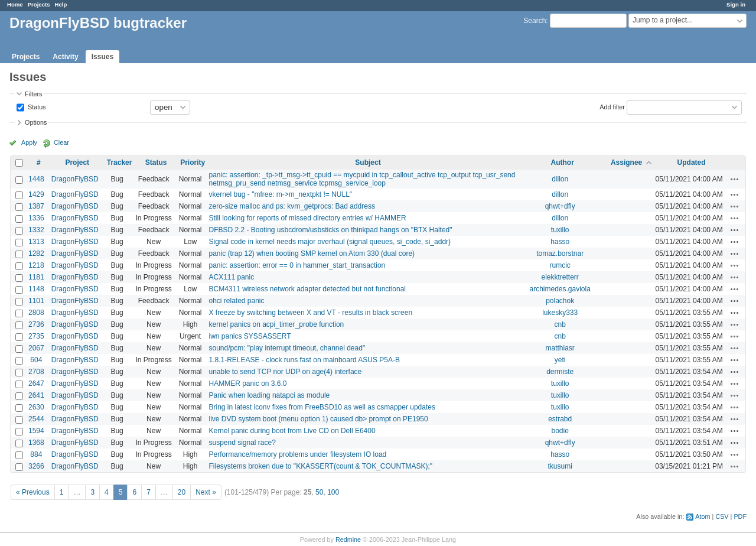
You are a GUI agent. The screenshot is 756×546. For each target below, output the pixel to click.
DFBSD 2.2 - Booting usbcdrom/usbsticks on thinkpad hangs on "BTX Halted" (330, 230)
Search (535, 21)
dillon (560, 179)
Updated (692, 162)
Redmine (348, 539)
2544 (36, 419)
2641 (36, 395)
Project (77, 162)
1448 (36, 179)
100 (333, 492)
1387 (36, 206)
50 (319, 492)
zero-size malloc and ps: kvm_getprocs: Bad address (291, 206)
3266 (36, 466)
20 (182, 492)
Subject (368, 162)
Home (15, 4)
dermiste (560, 372)
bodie (560, 431)
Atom (703, 516)
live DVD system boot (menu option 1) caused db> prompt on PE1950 (318, 419)
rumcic (560, 265)
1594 (36, 431)
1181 (36, 277)
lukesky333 (560, 313)
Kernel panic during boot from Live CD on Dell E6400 (292, 431)
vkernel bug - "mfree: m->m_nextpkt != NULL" (280, 194)
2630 (36, 407)
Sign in (736, 4)
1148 (36, 289)
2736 (36, 324)
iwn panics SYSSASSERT (250, 336)
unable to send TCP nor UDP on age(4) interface (285, 372)
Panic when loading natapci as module (269, 395)
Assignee (626, 162)
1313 (36, 242)
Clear (61, 142)
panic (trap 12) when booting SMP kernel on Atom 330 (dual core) (312, 253)
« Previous (33, 492)
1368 (36, 443)
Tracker (120, 162)
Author (563, 162)
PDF (740, 516)
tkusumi (560, 466)
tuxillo (560, 230)
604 (36, 360)
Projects (39, 4)
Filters (33, 94)
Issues (102, 57)
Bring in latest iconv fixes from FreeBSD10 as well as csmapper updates (322, 407)
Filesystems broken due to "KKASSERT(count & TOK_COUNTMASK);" (320, 466)
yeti (560, 360)
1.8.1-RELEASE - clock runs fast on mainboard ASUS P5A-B (304, 360)
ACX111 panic (231, 277)
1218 (36, 265)
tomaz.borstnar (560, 253)
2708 (36, 372)
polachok (560, 301)
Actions (735, 179)
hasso (560, 242)
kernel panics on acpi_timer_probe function (276, 324)
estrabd (560, 419)
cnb (560, 324)
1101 (36, 301)
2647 (36, 383)
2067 (36, 348)
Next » (206, 492)
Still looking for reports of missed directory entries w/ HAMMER (307, 218)
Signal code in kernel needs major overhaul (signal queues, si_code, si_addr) (330, 242)
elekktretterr (560, 277)
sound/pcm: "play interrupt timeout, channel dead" (287, 348)
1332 (36, 230)
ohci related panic (236, 301)
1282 (36, 253)
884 (36, 454)
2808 (36, 313)
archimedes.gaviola (560, 289)
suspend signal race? (242, 443)
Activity (65, 57)
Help (61, 4)
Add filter (612, 106)
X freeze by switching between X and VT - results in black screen (310, 313)
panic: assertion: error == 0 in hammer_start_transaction (297, 265)
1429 (36, 194)
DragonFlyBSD (75, 179)
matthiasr (560, 348)
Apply (29, 142)
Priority (193, 162)
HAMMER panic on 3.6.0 (247, 383)
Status (36, 106)
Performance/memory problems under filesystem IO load (297, 454)
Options (36, 122)
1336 (36, 218)
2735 (36, 336)
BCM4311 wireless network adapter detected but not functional (307, 289)
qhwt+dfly (560, 206)
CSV (722, 516)
